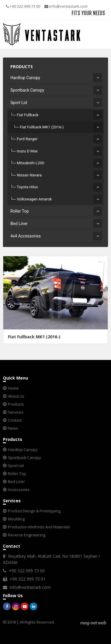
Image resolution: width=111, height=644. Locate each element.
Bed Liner (19, 224)
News (13, 428)
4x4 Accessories (26, 236)
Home (13, 388)
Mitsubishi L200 (30, 163)
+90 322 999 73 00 (23, 6)
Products (16, 404)
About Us (16, 396)
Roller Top (20, 211)
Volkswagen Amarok (34, 199)
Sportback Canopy (27, 90)
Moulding (16, 519)
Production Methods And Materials (39, 527)
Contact (15, 420)
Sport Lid (19, 103)
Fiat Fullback (28, 115)
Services (16, 412)
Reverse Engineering (27, 535)
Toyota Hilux (27, 187)
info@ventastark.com (66, 6)
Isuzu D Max (27, 151)
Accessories (19, 490)
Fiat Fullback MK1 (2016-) (42, 127)
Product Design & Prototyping (34, 511)
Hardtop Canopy (25, 78)
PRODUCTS (22, 67)
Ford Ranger (27, 139)
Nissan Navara (29, 175)
